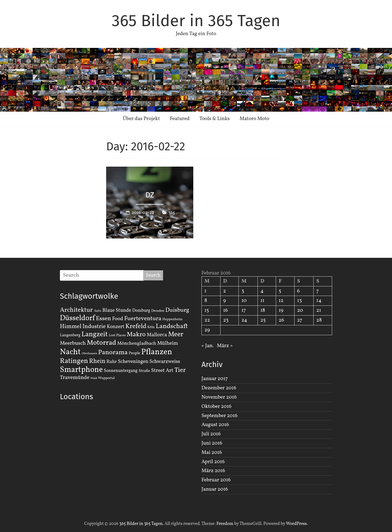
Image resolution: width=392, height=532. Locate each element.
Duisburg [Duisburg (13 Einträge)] (177, 310)
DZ (150, 195)
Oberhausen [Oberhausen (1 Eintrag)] (89, 354)
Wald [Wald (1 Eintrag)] (94, 378)
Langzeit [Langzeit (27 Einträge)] (95, 334)
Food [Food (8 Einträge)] (118, 319)
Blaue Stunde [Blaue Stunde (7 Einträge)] (117, 310)
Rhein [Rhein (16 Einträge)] (97, 361)
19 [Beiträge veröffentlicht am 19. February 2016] (281, 310)
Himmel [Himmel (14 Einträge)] (71, 327)
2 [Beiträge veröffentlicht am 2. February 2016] (225, 291)
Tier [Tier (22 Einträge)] (180, 370)
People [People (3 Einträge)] (134, 353)
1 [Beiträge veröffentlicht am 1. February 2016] (205, 291)
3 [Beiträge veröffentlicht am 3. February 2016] (243, 291)
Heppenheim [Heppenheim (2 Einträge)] (173, 319)
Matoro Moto (254, 119)
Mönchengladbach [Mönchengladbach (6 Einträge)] (137, 343)
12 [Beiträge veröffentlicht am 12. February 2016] (281, 301)
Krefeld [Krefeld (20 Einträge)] (136, 326)
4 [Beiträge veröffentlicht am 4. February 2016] (262, 291)
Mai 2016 (212, 452)
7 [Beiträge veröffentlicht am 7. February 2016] (318, 291)
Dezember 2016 (219, 388)
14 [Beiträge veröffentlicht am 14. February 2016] (319, 301)
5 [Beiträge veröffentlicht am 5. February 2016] (280, 291)
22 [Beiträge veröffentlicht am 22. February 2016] (207, 320)
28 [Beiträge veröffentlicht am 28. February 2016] (319, 320)
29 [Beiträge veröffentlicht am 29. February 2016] (207, 330)
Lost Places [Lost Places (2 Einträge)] (117, 335)
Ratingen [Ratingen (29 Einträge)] (74, 361)
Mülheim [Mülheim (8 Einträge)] (168, 343)
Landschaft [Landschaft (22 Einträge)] (172, 326)
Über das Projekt (141, 119)
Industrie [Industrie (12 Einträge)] (94, 327)
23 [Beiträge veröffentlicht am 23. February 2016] (226, 320)
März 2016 (213, 471)
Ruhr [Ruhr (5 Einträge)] (112, 362)
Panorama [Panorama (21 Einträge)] (113, 353)
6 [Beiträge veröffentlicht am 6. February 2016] (299, 291)
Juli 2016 (211, 434)
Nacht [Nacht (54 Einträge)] (70, 352)
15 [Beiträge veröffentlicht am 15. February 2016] (207, 310)
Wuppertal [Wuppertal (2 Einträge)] (106, 378)
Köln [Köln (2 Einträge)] (151, 327)
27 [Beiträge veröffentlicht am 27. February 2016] (300, 320)
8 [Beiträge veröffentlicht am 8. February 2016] (206, 301)
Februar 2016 (216, 480)
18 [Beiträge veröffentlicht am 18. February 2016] (263, 310)
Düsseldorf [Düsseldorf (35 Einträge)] (77, 318)
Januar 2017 (215, 379)
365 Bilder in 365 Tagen (196, 21)
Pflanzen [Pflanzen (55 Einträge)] (157, 352)
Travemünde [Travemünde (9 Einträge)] (75, 378)
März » (225, 346)
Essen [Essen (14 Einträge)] (103, 319)
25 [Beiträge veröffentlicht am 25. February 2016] (263, 320)
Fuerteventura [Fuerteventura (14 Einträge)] (143, 319)
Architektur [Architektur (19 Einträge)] (76, 310)
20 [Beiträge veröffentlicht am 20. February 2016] (300, 310)
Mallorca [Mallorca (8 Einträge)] (157, 335)
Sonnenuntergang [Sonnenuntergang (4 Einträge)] (121, 371)
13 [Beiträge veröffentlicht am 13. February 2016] (300, 301)
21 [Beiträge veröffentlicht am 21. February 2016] (319, 310)
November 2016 (219, 397)
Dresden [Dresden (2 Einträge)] (158, 311)
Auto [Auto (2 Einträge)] (98, 311)
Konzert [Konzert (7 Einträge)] (116, 327)
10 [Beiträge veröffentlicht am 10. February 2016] (244, 301)
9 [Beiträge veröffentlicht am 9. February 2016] (225, 301)
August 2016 (215, 425)
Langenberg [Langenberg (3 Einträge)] (70, 335)
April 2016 (213, 462)
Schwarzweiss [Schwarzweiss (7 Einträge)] (165, 362)
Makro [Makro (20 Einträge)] (136, 334)
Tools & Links (215, 119)
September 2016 (219, 416)
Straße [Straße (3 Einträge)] (144, 371)
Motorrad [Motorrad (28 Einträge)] (102, 343)
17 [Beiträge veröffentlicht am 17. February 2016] (244, 310)
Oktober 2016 (216, 406)
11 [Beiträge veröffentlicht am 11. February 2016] (263, 301)
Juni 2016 (212, 443)
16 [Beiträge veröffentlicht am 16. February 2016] (226, 310)
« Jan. (208, 346)
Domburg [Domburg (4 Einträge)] (141, 311)
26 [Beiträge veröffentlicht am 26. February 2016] (281, 320)
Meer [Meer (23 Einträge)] (176, 335)
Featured (180, 119)
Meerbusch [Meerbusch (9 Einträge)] (73, 343)
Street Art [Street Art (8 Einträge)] (162, 371)
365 (171, 213)
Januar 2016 (215, 489)
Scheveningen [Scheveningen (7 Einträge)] (133, 362)
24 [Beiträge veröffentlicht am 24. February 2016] (244, 320)
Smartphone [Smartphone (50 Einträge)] (81, 370)
